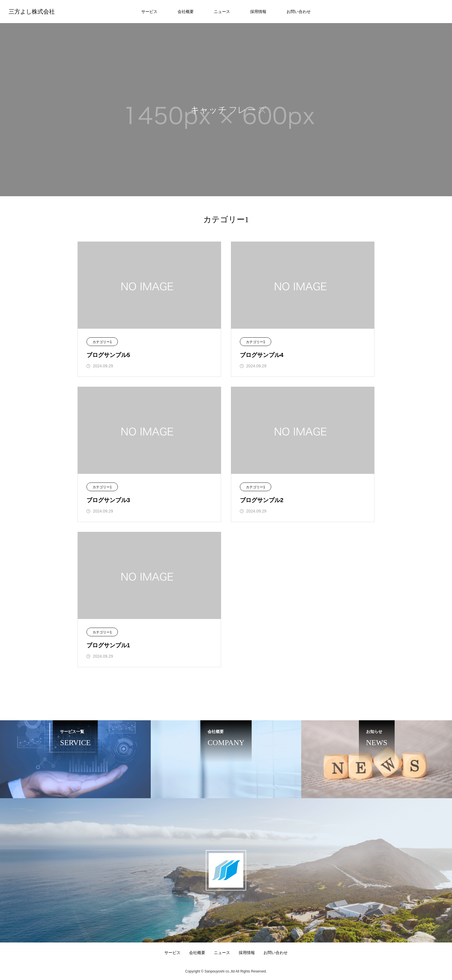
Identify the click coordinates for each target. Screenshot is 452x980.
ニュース (222, 12)
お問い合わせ (299, 12)
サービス (149, 12)
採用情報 (258, 12)
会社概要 (186, 12)
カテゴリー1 (102, 342)
